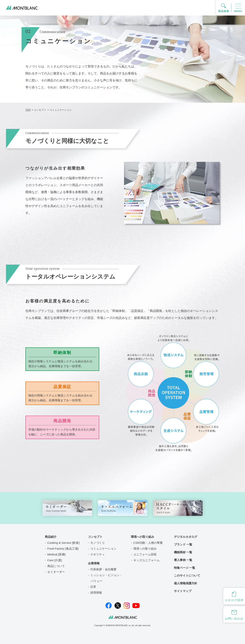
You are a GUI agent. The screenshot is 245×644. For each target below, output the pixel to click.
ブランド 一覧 (183, 544)
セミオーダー (56, 572)
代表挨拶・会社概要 (103, 569)
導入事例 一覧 (183, 560)
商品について (56, 566)
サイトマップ (183, 591)
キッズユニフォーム (146, 560)
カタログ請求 (234, 600)
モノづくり (98, 543)
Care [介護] (55, 560)
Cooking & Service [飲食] (63, 543)
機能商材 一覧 (183, 552)
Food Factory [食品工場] (63, 549)
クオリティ (98, 554)
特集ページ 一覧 (185, 568)
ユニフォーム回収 (145, 554)
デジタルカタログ (186, 537)
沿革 (93, 587)
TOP (28, 110)
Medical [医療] (56, 554)
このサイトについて (187, 575)
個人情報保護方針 (186, 583)
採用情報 (96, 593)
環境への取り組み (145, 549)
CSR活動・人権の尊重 (148, 543)
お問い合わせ (234, 619)
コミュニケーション (103, 549)
